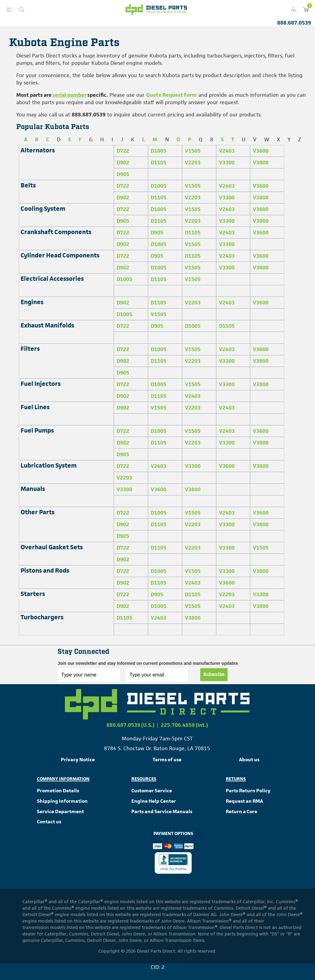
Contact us (49, 822)
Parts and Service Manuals (162, 811)
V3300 (227, 163)
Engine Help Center (154, 801)
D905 (123, 174)
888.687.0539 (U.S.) (130, 725)
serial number (70, 95)
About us (249, 760)
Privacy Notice (78, 760)
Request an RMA (244, 801)
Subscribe (214, 675)
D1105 (159, 163)
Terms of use (167, 760)
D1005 (159, 151)
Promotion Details (58, 791)
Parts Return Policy (248, 791)
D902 (123, 163)
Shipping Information (62, 801)
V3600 (261, 151)
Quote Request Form (171, 95)
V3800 (261, 163)
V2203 (193, 163)
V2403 (227, 151)
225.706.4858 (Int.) (184, 725)
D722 (123, 151)
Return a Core (241, 811)
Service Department (60, 811)
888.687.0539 (294, 23)
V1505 (193, 151)
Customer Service (152, 791)
